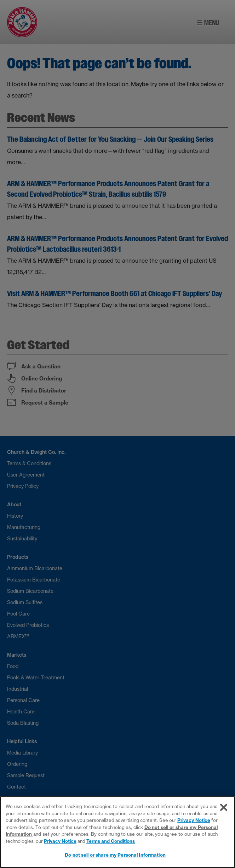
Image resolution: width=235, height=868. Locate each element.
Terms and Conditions (111, 841)
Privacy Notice (194, 820)
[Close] (224, 807)
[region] (117, 832)
